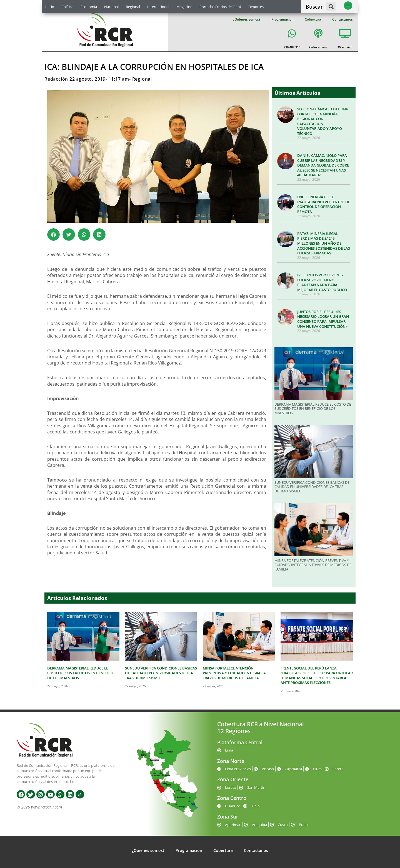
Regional (133, 7)
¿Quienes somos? (247, 19)
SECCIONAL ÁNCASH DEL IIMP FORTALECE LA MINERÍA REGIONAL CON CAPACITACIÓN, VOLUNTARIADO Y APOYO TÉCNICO (323, 121)
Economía (89, 7)
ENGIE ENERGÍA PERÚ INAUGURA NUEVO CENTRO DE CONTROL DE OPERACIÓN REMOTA (324, 204)
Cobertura (313, 19)
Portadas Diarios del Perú (220, 7)
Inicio (50, 7)
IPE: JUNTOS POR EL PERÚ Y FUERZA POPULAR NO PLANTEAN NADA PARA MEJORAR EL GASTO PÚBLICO (322, 282)
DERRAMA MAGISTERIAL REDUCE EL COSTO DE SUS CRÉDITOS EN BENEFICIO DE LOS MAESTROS (313, 409)
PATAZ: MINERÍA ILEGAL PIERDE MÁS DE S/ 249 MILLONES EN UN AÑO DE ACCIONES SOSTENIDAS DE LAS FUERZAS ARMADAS (324, 243)
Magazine (184, 7)
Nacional (111, 7)
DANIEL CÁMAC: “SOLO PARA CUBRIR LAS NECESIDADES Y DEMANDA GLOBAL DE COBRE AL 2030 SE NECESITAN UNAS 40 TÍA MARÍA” (323, 165)
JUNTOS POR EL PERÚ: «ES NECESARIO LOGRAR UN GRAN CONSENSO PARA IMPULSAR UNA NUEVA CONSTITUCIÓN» (323, 319)
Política (67, 7)
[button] (331, 7)
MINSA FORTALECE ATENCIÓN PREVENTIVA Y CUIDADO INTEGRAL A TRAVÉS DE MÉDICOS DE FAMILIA (313, 565)
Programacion (282, 19)
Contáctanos (342, 19)
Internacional (158, 7)
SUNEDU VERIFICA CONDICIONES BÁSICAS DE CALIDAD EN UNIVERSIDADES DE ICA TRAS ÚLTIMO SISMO (312, 487)
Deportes (256, 7)
